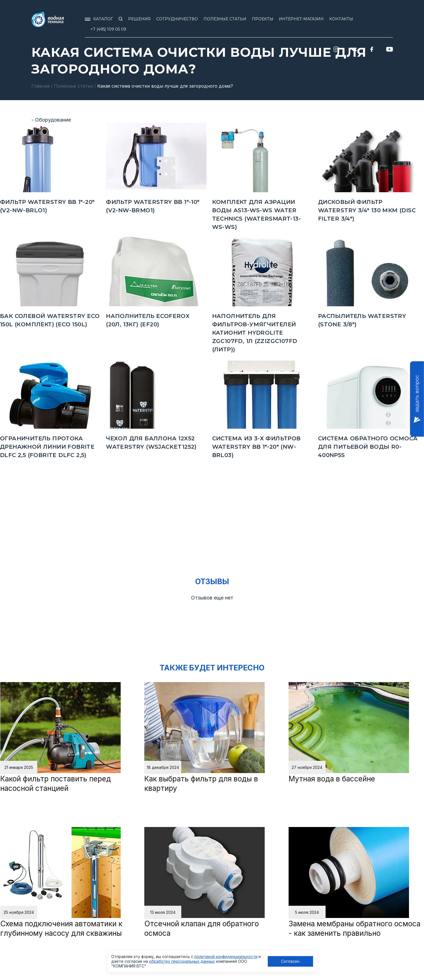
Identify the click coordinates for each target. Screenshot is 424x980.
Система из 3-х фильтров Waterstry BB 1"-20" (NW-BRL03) (256, 447)
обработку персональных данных (182, 961)
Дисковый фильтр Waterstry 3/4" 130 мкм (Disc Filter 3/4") (367, 210)
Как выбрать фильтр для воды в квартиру (201, 783)
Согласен (290, 961)
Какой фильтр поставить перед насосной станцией (56, 783)
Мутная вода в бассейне (332, 779)
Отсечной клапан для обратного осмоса (202, 928)
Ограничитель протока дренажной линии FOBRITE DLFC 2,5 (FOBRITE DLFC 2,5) (47, 447)
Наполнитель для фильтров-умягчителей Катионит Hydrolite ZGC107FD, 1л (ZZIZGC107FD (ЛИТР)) (255, 333)
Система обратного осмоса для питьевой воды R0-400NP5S (368, 447)
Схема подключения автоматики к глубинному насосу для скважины (61, 928)
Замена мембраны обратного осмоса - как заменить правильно (354, 928)
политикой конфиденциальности (226, 956)
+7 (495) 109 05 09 (108, 29)
